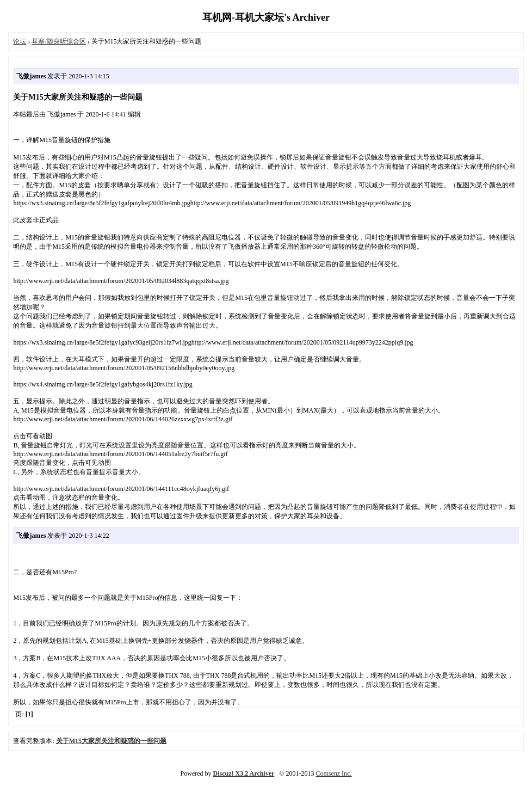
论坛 (20, 41)
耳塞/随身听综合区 (58, 41)
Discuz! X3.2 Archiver (244, 773)
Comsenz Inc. (333, 773)
